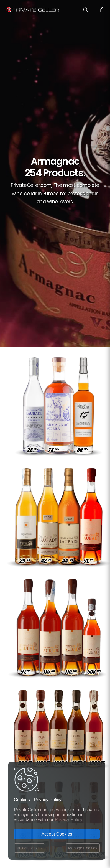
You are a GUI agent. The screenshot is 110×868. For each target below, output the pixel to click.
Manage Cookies (83, 848)
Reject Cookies (29, 848)
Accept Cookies (57, 834)
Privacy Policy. (69, 820)
